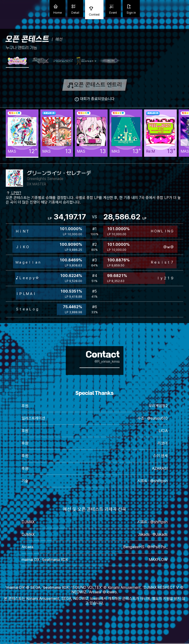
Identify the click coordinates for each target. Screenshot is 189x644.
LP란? (13, 193)
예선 (59, 39)
